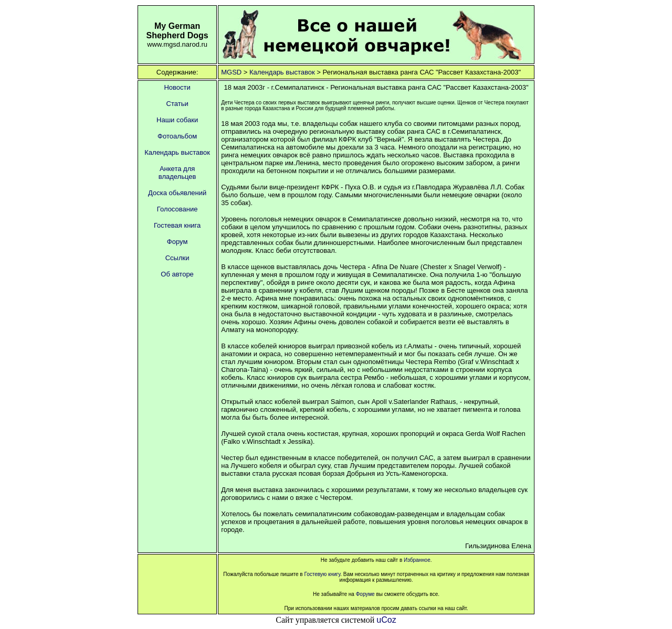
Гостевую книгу (322, 574)
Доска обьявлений (177, 193)
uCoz (386, 620)
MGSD (231, 72)
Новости (177, 87)
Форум (177, 242)
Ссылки (177, 258)
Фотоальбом (177, 136)
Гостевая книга (177, 225)
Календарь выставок (282, 72)
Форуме (365, 594)
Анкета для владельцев (177, 173)
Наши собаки (177, 120)
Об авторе (177, 274)
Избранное (417, 560)
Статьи (177, 104)
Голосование (177, 209)
